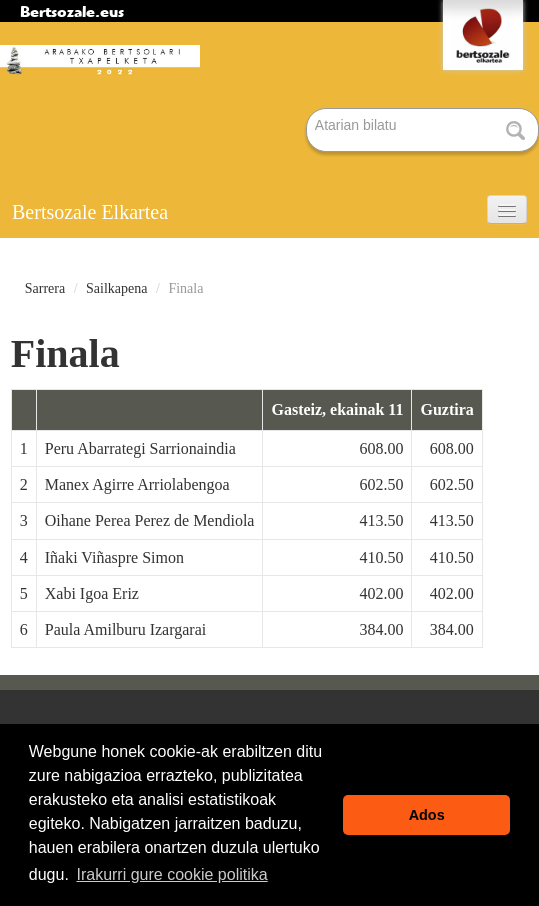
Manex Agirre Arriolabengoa (137, 484)
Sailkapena (116, 288)
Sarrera (45, 288)
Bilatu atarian (307, 109)
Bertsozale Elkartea (90, 212)
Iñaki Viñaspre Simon (114, 557)
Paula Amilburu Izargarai (125, 629)
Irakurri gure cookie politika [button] (171, 874)
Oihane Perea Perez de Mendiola (150, 520)
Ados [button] (427, 815)
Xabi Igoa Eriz (92, 593)
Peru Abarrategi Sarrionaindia (140, 448)
